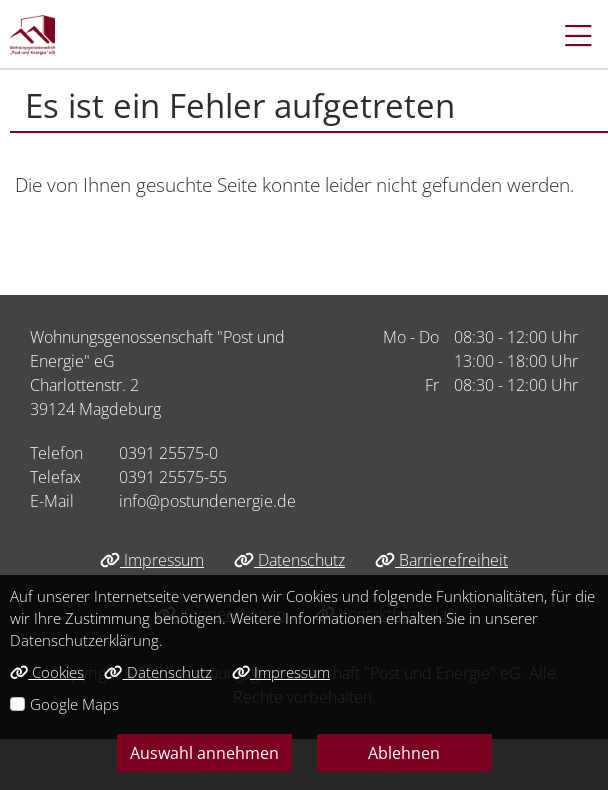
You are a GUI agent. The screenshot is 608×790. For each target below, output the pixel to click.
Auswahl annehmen (204, 753)
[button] (568, 35)
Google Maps (74, 704)
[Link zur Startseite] (32, 35)
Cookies (47, 672)
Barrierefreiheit (441, 560)
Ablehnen (404, 753)
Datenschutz (289, 560)
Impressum (152, 560)
